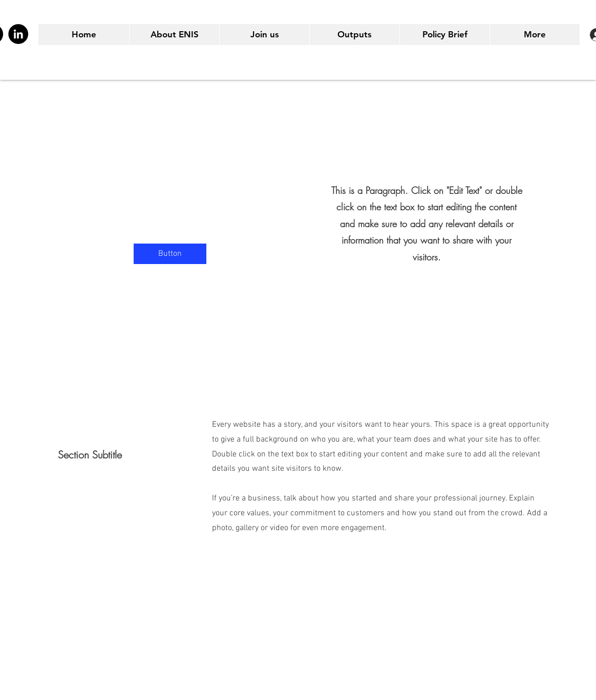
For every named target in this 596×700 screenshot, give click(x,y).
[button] (170, 254)
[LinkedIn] (18, 34)
